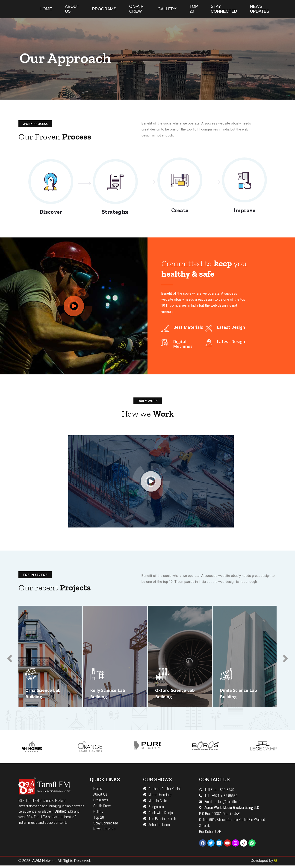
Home (46, 9)
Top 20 (194, 9)
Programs (104, 9)
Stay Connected (224, 9)
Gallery (167, 9)
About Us (72, 9)
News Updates (260, 9)
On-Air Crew (136, 9)
